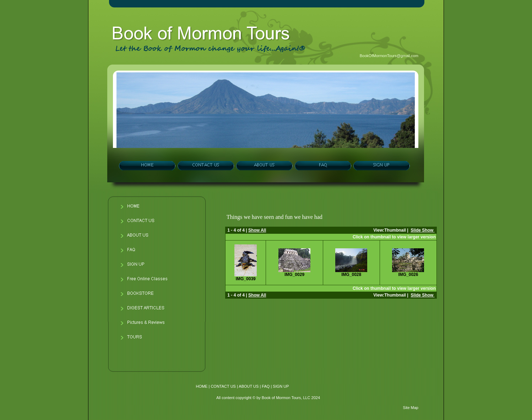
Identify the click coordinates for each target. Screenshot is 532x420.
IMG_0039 (246, 279)
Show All (257, 230)
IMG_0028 (351, 275)
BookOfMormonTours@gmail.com (389, 56)
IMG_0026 (408, 275)
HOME (202, 386)
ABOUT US (249, 386)
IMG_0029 (294, 275)
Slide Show (422, 230)
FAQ (266, 386)
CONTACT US (223, 386)
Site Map (411, 408)
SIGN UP (281, 386)
